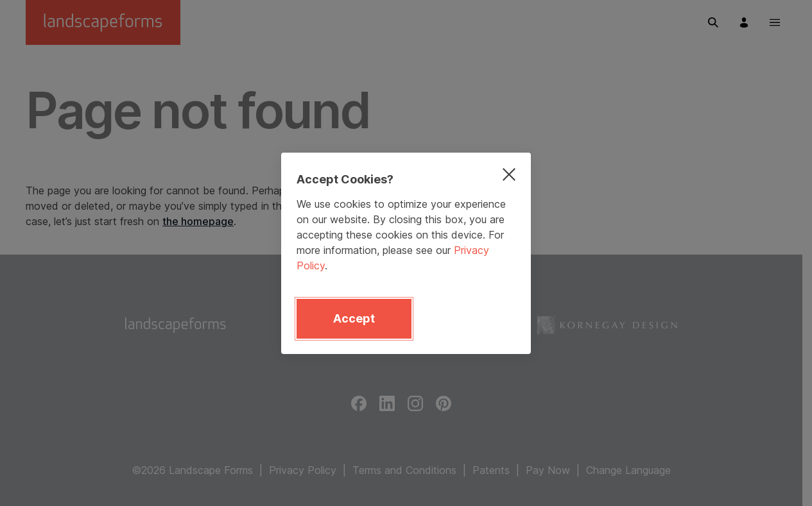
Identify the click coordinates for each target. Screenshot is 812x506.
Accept (354, 318)
